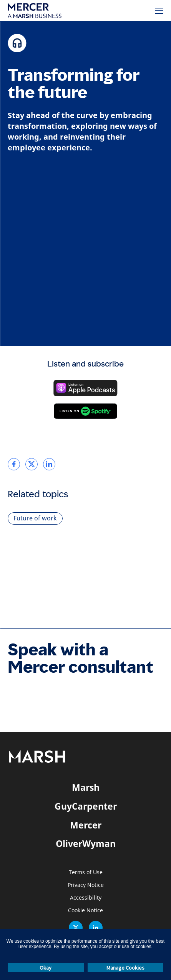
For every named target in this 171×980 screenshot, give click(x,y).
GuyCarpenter (86, 806)
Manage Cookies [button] (125, 968)
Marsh (86, 787)
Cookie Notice (85, 911)
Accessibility (86, 898)
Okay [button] (46, 968)
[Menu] (159, 11)
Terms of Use (86, 872)
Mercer (86, 825)
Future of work (35, 518)
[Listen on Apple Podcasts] (85, 388)
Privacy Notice (86, 885)
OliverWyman (86, 843)
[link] (14, 464)
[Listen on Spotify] (85, 411)
